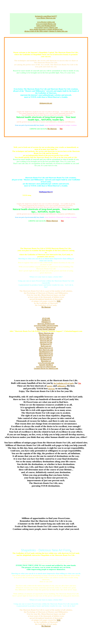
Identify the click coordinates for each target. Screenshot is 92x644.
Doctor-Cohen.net (46, 337)
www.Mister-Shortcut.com (46, 18)
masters (50, 386)
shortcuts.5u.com (46, 342)
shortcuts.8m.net (46, 340)
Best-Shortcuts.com (46, 350)
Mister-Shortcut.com (46, 333)
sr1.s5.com (46, 318)
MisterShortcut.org (46, 354)
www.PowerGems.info (46, 363)
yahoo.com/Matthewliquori (46, 26)
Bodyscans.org (46, 346)
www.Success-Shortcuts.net (46, 327)
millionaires (62, 386)
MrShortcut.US (46, 344)
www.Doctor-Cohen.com (46, 22)
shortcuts (52, 389)
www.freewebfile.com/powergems (46, 325)
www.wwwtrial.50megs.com (46, 24)
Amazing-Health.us (46, 365)
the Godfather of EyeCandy (64, 383)
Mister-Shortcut (52, 221)
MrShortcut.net (46, 357)
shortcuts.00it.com (46, 339)
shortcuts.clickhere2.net (46, 324)
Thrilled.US (46, 320)
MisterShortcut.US (46, 348)
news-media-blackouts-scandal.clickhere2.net (46, 29)
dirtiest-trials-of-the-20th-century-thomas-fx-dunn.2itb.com (46, 31)
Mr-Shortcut (52, 129)
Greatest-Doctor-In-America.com (46, 368)
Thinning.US (46, 322)
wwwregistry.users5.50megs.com (46, 27)
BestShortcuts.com (46, 335)
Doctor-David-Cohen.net (46, 329)
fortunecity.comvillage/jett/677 (46, 16)
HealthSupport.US (46, 352)
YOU (59, 301)
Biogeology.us (46, 361)
